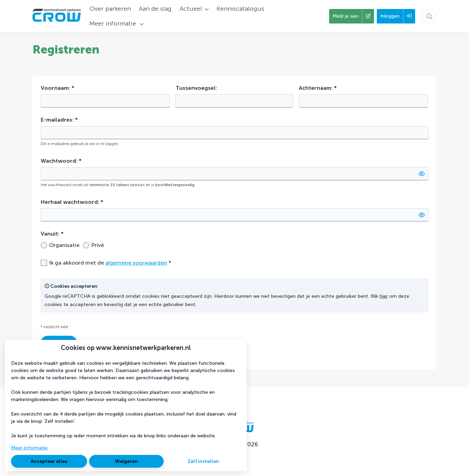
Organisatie (64, 245)
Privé (98, 245)
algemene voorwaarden (136, 263)
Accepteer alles (49, 461)
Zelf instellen (203, 461)
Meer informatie (29, 448)
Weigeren (126, 461)
